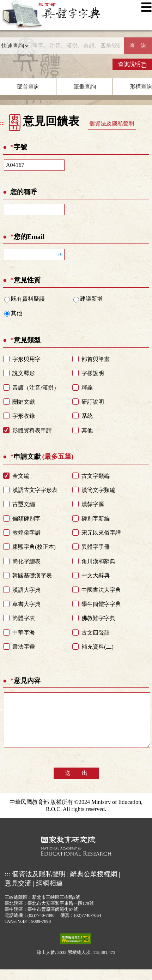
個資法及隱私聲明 (112, 123)
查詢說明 (132, 64)
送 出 (76, 784)
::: (2, 123)
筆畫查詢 (85, 87)
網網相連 (49, 894)
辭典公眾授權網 (94, 885)
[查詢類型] (15, 46)
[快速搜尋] (76, 46)
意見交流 (18, 894)
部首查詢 (28, 87)
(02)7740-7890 (41, 926)
